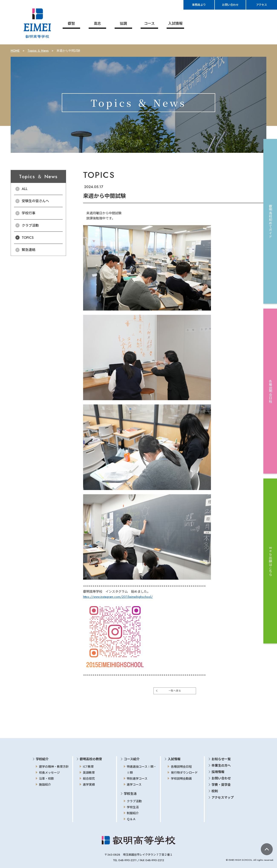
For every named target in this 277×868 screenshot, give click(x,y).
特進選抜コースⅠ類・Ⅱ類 (142, 769)
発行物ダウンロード (184, 772)
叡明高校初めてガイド (270, 221)
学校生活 (133, 807)
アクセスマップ (223, 797)
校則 (215, 791)
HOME (15, 50)
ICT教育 (88, 766)
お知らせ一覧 (221, 759)
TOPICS (28, 237)
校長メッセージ (49, 772)
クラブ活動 (30, 225)
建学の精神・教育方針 (54, 766)
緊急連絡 (29, 249)
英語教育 (89, 772)
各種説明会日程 (181, 766)
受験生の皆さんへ (35, 201)
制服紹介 (133, 813)
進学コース (134, 784)
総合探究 (89, 778)
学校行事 (29, 213)
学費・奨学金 (221, 785)
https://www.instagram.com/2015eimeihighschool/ (118, 596)
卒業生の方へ (221, 765)
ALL (25, 188)
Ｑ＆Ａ (131, 819)
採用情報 (218, 772)
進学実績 (89, 784)
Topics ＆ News (38, 50)
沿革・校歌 (46, 778)
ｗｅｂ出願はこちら (270, 561)
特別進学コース (137, 778)
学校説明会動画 (181, 778)
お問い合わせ (221, 778)
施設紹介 (45, 784)
